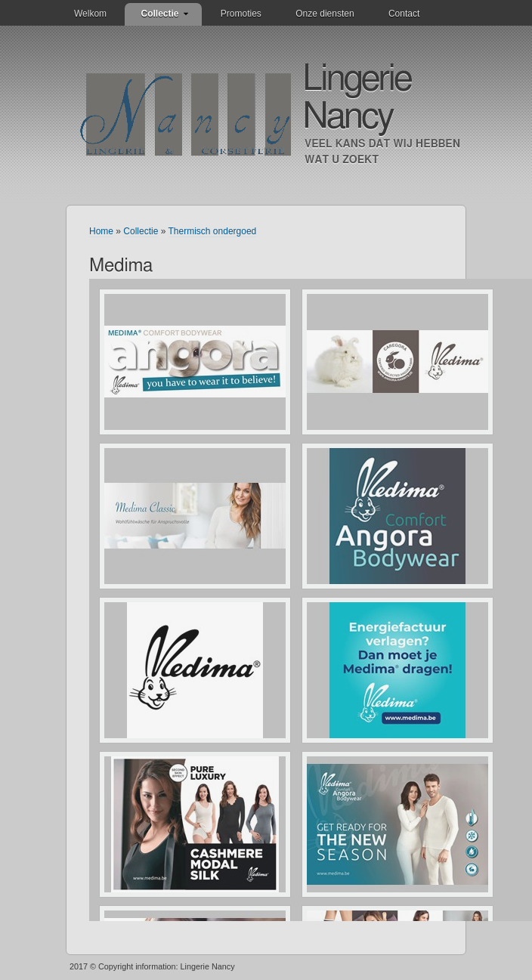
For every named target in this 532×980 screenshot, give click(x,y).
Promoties (241, 14)
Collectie (159, 14)
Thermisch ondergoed (213, 231)
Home (101, 231)
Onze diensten (325, 14)
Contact (404, 14)
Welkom (90, 14)
